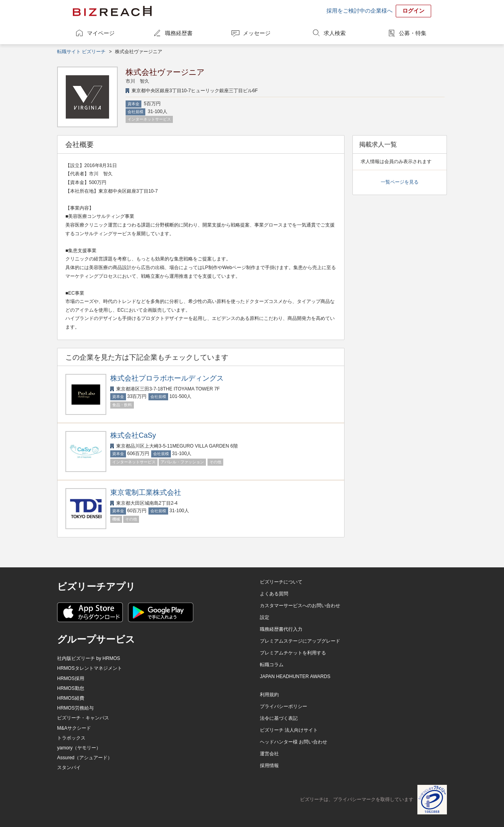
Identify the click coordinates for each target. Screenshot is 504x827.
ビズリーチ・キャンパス (83, 718)
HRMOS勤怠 (71, 688)
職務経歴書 (179, 33)
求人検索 (335, 33)
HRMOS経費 (71, 698)
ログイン (413, 11)
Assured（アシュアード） (85, 758)
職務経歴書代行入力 (281, 629)
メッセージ (257, 33)
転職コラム (272, 665)
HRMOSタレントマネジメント (90, 668)
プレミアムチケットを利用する (293, 653)
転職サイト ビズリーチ (81, 52)
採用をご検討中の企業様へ (359, 11)
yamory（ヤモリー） (79, 748)
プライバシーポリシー (283, 706)
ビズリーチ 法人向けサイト (289, 730)
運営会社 (269, 754)
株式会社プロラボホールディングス (167, 378)
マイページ (101, 33)
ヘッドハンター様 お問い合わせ (294, 742)
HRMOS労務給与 (75, 708)
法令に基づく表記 (279, 718)
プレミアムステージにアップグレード (300, 641)
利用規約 (269, 695)
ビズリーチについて (281, 582)
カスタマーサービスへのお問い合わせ (300, 606)
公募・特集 (413, 33)
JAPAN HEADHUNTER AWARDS (295, 676)
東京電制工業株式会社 (146, 492)
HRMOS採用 (71, 678)
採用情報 (269, 766)
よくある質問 (274, 594)
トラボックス (71, 738)
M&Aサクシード (74, 728)
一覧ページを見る (400, 182)
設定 (265, 617)
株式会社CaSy (133, 435)
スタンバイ (69, 768)
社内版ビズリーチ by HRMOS (89, 658)
